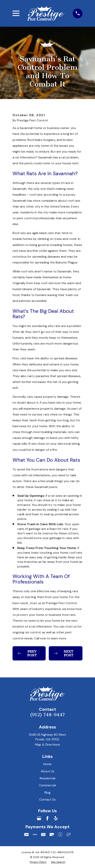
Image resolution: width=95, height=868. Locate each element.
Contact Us (47, 799)
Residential (47, 778)
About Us (47, 771)
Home (47, 764)
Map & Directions (47, 745)
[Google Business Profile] (39, 818)
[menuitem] (38, 862)
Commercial (47, 785)
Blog (47, 792)
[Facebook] (47, 818)
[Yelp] (56, 818)
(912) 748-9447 (47, 715)
